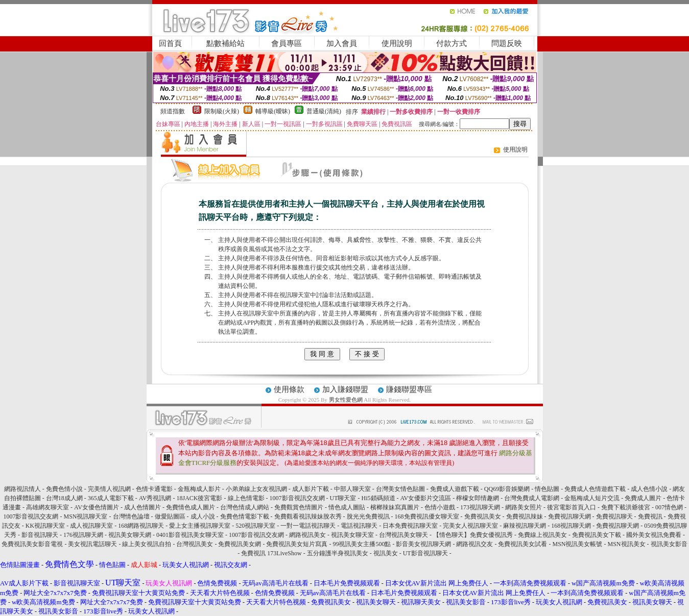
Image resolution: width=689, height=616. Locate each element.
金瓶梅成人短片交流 (592, 498)
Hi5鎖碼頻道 (378, 498)
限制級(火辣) (222, 111)
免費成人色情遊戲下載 (595, 489)
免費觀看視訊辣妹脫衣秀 (308, 516)
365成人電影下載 (111, 498)
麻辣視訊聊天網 (525, 526)
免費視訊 (650, 516)
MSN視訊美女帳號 (577, 544)
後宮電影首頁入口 (572, 507)
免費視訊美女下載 (597, 535)
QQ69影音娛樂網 (507, 489)
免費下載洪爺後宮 (626, 507)
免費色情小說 (64, 489)
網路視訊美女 (307, 535)
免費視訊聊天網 (569, 516)
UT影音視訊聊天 (425, 553)
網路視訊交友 (474, 544)
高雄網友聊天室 (47, 507)
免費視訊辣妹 (525, 516)
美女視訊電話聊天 (92, 544)
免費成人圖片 (643, 498)
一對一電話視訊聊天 (308, 526)
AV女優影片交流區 (426, 498)
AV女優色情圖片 (97, 507)
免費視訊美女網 (240, 544)
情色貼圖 (547, 489)
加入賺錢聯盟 (345, 389)
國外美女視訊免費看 (654, 535)
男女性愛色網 (346, 400)
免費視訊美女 (483, 516)
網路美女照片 (524, 507)
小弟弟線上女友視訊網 (256, 489)
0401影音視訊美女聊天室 (190, 535)
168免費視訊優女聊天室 (427, 516)
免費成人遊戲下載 (455, 489)
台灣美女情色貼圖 (400, 489)
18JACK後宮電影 (199, 498)
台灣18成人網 (64, 498)
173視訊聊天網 (480, 507)
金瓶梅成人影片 (199, 489)
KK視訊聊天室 (45, 526)
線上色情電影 (246, 498)
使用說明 (397, 43)
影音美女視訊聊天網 (423, 544)
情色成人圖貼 (347, 507)
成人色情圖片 (142, 507)
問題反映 (507, 43)
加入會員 (342, 43)
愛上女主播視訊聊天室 (200, 526)
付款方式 (452, 43)
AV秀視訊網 (155, 498)
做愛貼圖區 (170, 516)
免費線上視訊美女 (542, 535)
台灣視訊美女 (195, 544)
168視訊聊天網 (571, 526)
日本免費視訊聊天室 (410, 526)
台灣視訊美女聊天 (403, 535)
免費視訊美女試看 (522, 544)
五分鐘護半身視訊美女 (338, 553)
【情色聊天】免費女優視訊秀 (473, 535)
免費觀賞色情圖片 (299, 507)
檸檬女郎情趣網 (478, 498)
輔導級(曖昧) (273, 111)
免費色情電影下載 (245, 516)
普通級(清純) (324, 111)
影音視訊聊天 (40, 535)
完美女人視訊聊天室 (470, 526)
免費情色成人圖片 (191, 507)
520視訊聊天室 (255, 526)
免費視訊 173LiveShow (271, 553)
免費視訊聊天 (614, 516)
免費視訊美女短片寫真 (297, 544)
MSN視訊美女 (627, 544)
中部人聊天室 (352, 489)
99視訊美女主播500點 (362, 544)
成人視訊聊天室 (91, 526)
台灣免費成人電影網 (532, 498)
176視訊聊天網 (83, 535)
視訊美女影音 (669, 544)
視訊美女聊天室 (352, 535)
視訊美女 (386, 553)
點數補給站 (225, 43)
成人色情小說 (649, 489)
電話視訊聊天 (359, 526)
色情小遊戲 (440, 507)
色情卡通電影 (154, 489)
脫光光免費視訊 (368, 516)
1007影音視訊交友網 (297, 498)
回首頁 (170, 43)
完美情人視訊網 (109, 489)
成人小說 (203, 516)
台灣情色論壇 (131, 516)
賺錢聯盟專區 (409, 389)
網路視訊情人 (22, 489)
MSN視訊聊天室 (85, 516)
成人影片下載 (311, 489)
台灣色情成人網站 (245, 507)
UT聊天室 (343, 498)
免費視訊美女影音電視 (32, 544)
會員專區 (287, 43)
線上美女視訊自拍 (147, 544)
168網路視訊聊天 (141, 526)
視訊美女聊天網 (130, 535)
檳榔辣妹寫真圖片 (395, 507)
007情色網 (669, 507)
